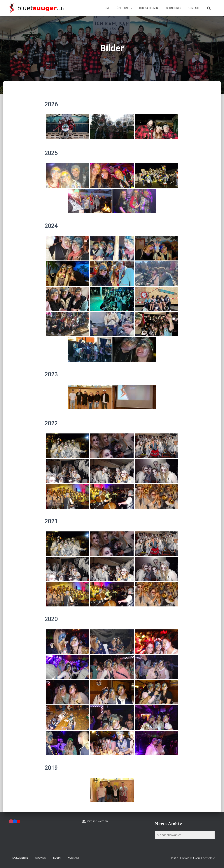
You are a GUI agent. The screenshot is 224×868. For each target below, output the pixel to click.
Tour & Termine (149, 8)
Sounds (41, 858)
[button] (131, 8)
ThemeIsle (208, 858)
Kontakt (194, 8)
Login (57, 858)
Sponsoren (174, 8)
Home (107, 8)
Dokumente (20, 858)
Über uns (124, 8)
